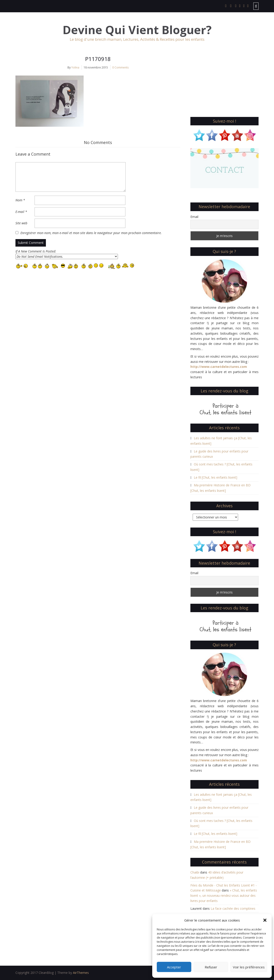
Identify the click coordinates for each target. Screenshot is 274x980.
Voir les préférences (249, 967)
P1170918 (98, 59)
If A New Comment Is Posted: (67, 254)
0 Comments (120, 67)
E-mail (21, 212)
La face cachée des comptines (233, 908)
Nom (20, 200)
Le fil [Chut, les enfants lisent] (215, 477)
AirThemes (81, 973)
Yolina (75, 67)
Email (194, 217)
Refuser (211, 967)
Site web (21, 223)
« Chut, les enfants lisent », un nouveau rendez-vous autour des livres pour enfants (224, 895)
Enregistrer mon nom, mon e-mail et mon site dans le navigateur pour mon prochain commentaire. (91, 233)
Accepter (174, 967)
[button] (265, 920)
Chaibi (195, 872)
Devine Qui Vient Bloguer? (137, 30)
